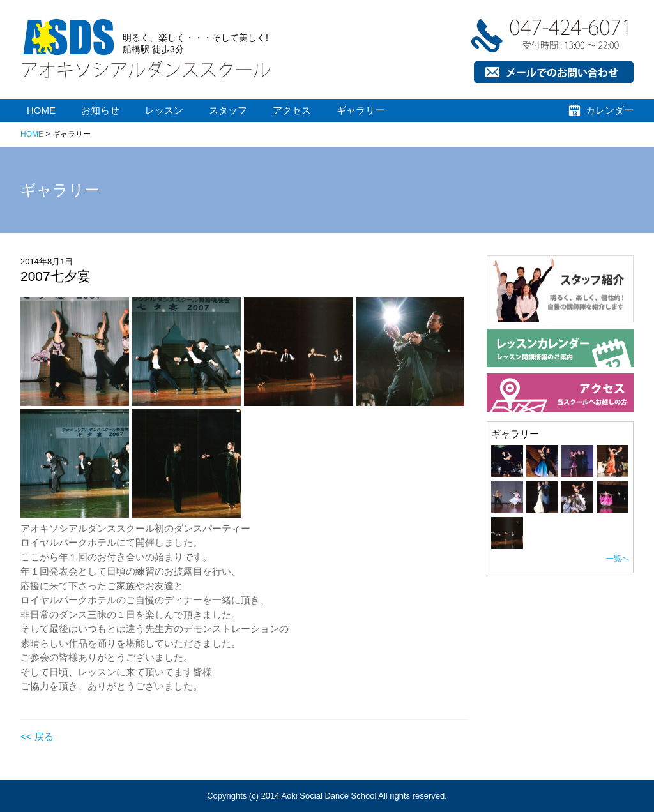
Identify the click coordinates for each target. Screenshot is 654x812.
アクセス (292, 110)
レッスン (164, 110)
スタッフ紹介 (515, 358)
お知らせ (100, 110)
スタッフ (228, 110)
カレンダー (610, 110)
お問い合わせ (487, 107)
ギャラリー (361, 110)
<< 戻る (37, 736)
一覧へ (618, 559)
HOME (41, 110)
